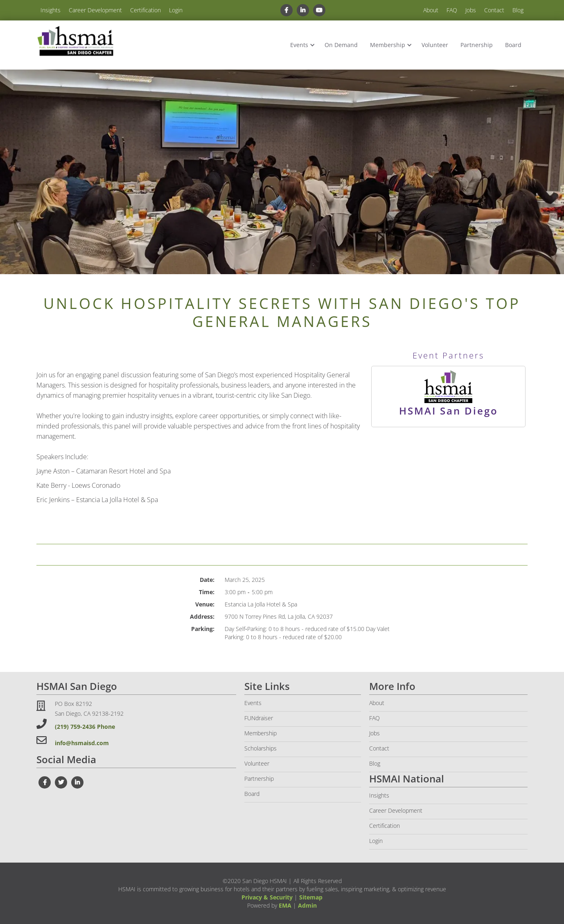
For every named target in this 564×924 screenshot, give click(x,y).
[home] (75, 42)
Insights (51, 10)
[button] (301, 45)
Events (299, 45)
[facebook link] (286, 10)
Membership (388, 45)
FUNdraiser (259, 718)
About (431, 10)
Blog (518, 10)
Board (513, 45)
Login (176, 10)
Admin (307, 905)
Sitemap (311, 897)
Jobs (471, 10)
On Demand (341, 45)
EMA (285, 905)
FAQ (452, 10)
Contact (494, 10)
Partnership (477, 45)
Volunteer (435, 45)
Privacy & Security (267, 897)
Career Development (95, 10)
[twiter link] (61, 782)
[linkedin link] (303, 10)
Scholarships (261, 748)
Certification (146, 10)
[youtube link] (319, 10)
